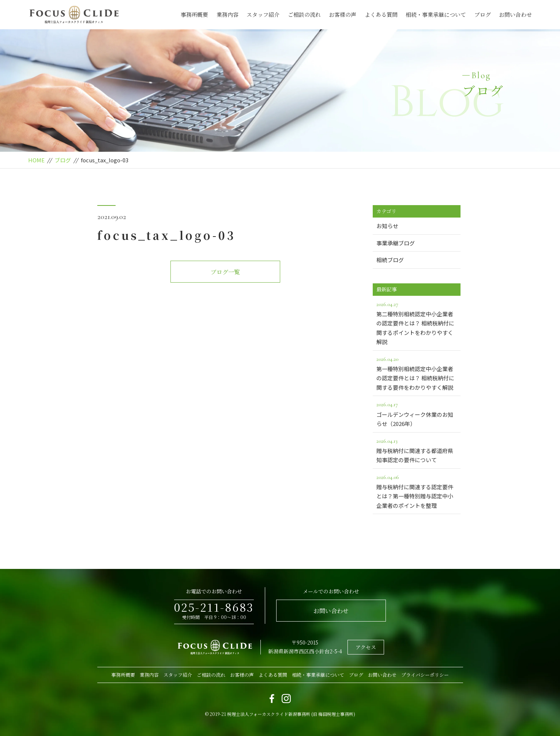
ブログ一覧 (225, 272)
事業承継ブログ (396, 243)
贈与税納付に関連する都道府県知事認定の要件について (417, 450)
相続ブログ (390, 260)
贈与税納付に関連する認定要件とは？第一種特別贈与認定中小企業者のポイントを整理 (417, 491)
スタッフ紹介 (263, 14)
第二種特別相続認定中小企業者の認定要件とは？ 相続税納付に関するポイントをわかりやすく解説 (417, 323)
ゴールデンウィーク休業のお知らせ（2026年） (417, 414)
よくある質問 (381, 14)
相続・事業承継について (436, 14)
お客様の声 (343, 14)
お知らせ (387, 226)
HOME (36, 160)
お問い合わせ (515, 14)
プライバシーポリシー (425, 675)
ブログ (483, 14)
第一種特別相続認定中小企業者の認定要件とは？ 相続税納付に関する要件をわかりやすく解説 (417, 373)
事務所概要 (194, 14)
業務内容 (228, 14)
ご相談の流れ (304, 14)
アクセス (366, 647)
